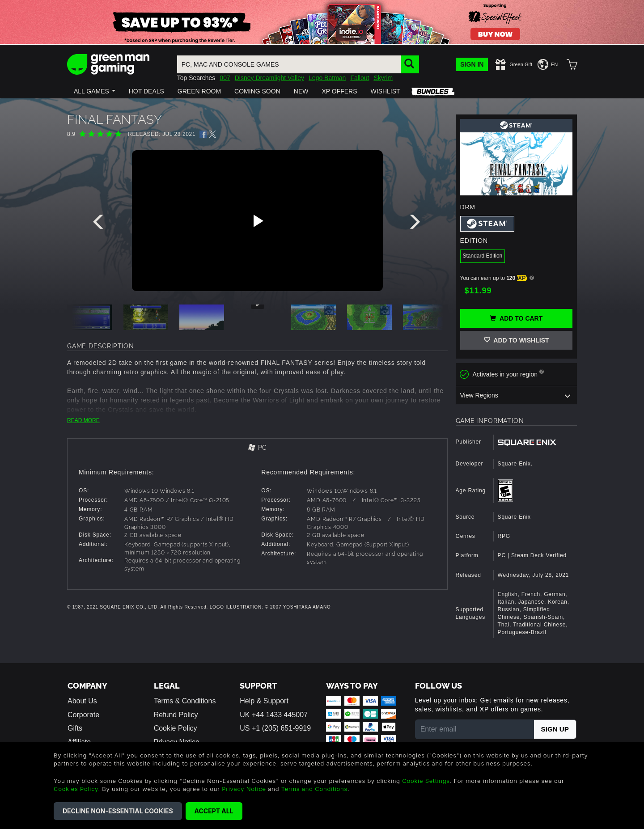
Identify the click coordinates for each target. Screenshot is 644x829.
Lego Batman (327, 78)
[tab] (257, 448)
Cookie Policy (176, 728)
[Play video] (257, 221)
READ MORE (83, 420)
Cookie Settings (426, 781)
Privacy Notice (244, 789)
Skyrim (383, 78)
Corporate (83, 715)
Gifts (75, 728)
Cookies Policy (76, 789)
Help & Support (264, 701)
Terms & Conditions (185, 701)
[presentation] (100, 224)
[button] (95, 91)
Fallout (360, 78)
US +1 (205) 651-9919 (275, 728)
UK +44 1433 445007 (274, 715)
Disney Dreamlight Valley (269, 78)
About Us (82, 701)
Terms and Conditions (314, 789)
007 (225, 78)
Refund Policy (176, 715)
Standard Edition (483, 256)
